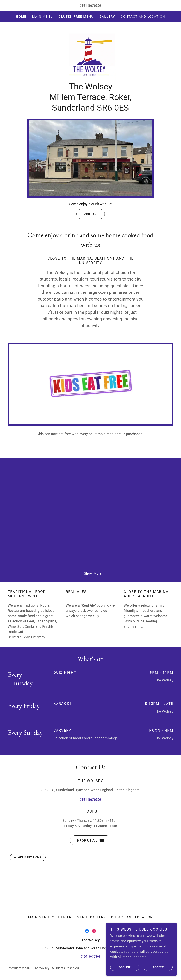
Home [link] (21, 17)
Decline (120, 967)
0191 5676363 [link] (90, 5)
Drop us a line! (87, 840)
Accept (154, 967)
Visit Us (87, 214)
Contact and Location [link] (143, 17)
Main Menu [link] (42, 17)
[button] (91, 573)
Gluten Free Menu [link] (76, 17)
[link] (90, 54)
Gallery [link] (107, 17)
